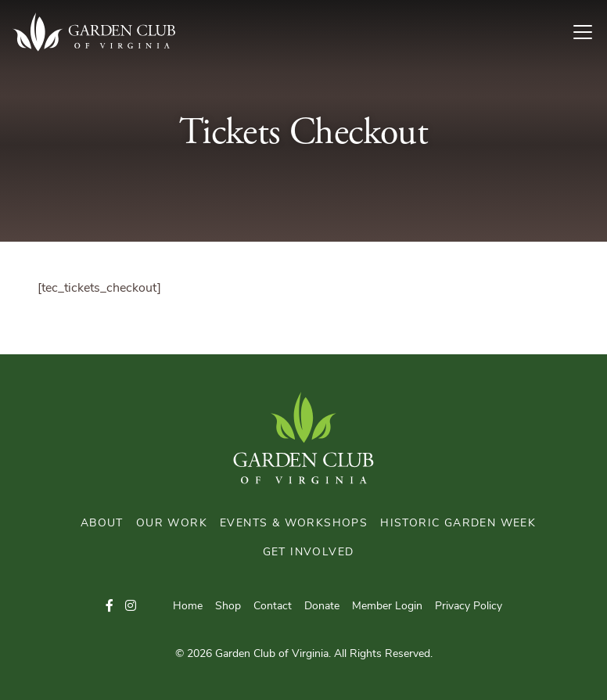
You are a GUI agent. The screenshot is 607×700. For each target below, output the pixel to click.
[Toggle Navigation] (589, 32)
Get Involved (309, 553)
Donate (322, 607)
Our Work (172, 524)
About (102, 524)
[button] (110, 607)
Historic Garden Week (458, 524)
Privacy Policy (469, 607)
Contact (273, 607)
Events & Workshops (294, 524)
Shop (228, 607)
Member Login (387, 607)
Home (188, 607)
